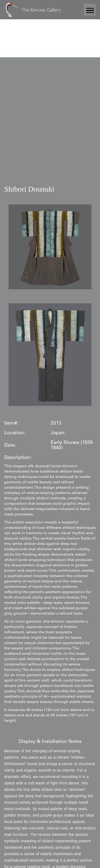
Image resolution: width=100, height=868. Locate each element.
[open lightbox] (50, 247)
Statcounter (11, 35)
